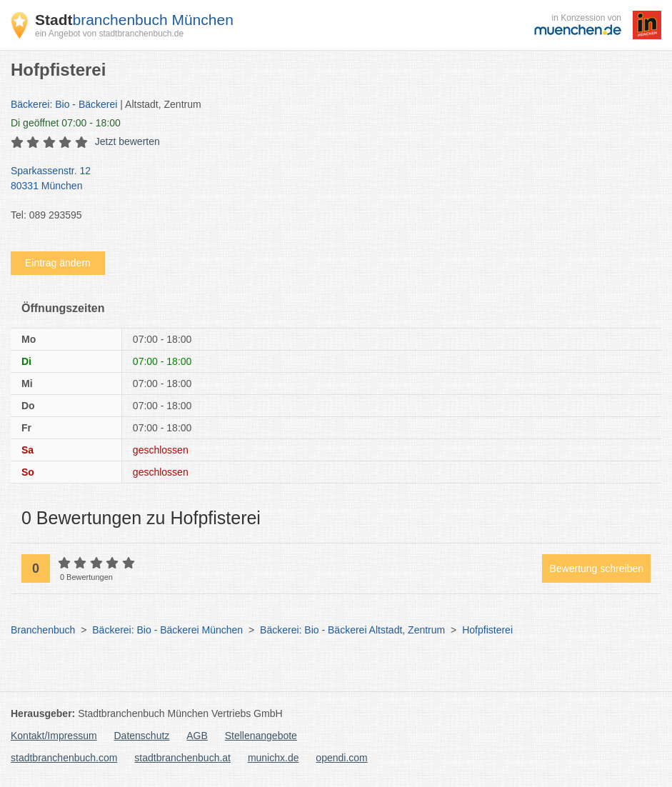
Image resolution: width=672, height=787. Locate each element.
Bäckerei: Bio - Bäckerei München (167, 630)
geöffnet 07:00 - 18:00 (66, 123)
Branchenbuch (43, 630)
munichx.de (274, 758)
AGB (197, 736)
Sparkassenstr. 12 (329, 179)
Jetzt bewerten (127, 141)
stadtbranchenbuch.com (64, 758)
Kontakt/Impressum (54, 736)
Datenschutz (142, 736)
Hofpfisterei (487, 630)
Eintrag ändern (58, 263)
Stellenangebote (261, 736)
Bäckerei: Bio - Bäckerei (64, 104)
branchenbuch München (134, 20)
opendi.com (341, 758)
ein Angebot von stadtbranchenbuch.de (109, 34)
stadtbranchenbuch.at (182, 758)
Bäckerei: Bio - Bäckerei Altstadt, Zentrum (352, 630)
